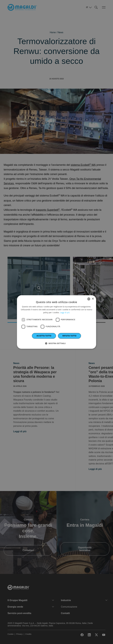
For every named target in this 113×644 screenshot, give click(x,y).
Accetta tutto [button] (44, 336)
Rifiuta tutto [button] (70, 336)
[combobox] (89, 299)
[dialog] (56, 322)
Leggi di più (65, 313)
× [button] (93, 299)
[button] (56, 343)
